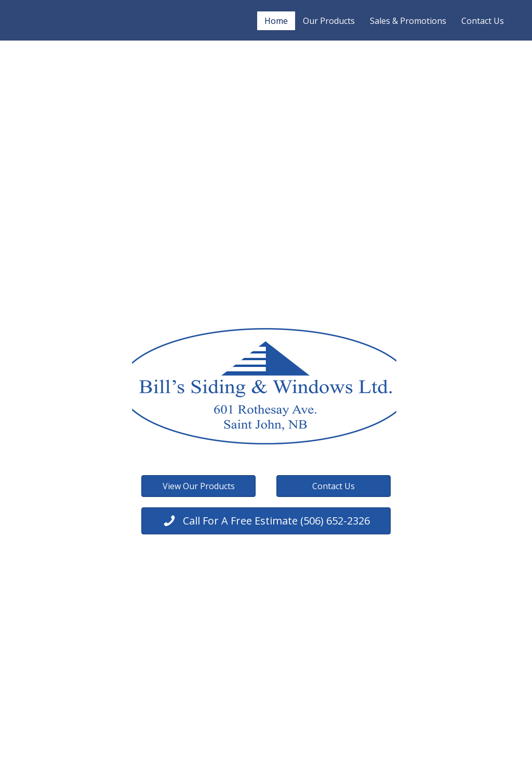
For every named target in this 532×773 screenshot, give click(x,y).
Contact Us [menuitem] (483, 21)
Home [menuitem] (276, 21)
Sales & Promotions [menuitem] (408, 21)
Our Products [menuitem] (329, 21)
